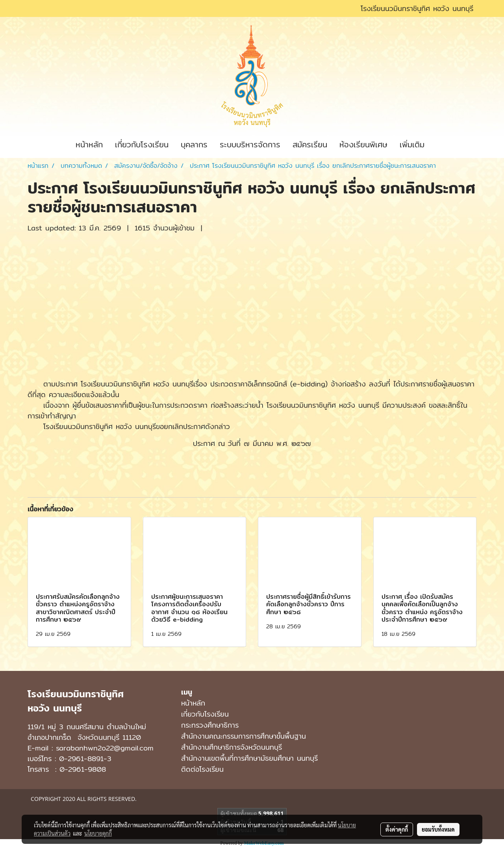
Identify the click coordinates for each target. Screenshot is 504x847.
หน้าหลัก (89, 144)
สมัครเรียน (310, 144)
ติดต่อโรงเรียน (202, 769)
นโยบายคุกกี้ (98, 833)
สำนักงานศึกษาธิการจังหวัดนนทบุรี (232, 747)
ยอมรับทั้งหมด (438, 829)
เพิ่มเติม (412, 144)
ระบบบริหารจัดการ (250, 144)
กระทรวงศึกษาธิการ (210, 725)
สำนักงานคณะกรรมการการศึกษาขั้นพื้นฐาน (244, 736)
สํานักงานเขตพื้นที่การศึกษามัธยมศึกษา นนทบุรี (249, 758)
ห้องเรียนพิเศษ (363, 144)
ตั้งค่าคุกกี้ (397, 829)
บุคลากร (194, 144)
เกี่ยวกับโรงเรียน (142, 144)
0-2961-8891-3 (85, 759)
